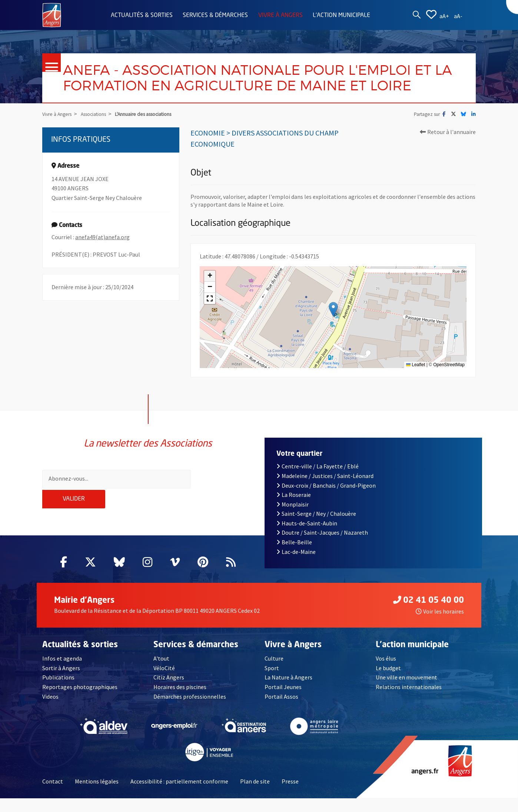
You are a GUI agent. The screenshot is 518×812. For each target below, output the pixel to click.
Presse (290, 795)
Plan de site (255, 795)
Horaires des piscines (180, 701)
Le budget (388, 682)
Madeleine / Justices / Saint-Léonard (325, 489)
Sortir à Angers (61, 682)
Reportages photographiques (80, 701)
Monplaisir (293, 518)
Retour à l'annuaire (448, 157)
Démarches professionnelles (190, 710)
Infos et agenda (62, 672)
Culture (274, 672)
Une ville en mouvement (406, 691)
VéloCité (164, 682)
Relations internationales (409, 701)
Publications (58, 691)
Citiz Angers (169, 691)
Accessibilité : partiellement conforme (179, 795)
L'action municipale (341, 16)
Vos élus (386, 672)
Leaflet (416, 390)
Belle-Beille (294, 556)
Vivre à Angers (280, 16)
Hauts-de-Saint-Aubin (307, 537)
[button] (333, 334)
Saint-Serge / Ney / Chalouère (316, 527)
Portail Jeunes (283, 701)
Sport (272, 682)
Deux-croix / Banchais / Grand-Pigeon (326, 499)
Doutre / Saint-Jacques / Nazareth (322, 546)
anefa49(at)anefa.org (102, 262)
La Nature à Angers (288, 691)
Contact (53, 795)
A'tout (161, 672)
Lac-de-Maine (296, 565)
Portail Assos (281, 710)
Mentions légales (97, 795)
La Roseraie (294, 508)
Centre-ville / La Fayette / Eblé (318, 480)
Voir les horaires (440, 625)
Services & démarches (215, 16)
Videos (50, 710)
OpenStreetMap (449, 390)
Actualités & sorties (142, 16)
